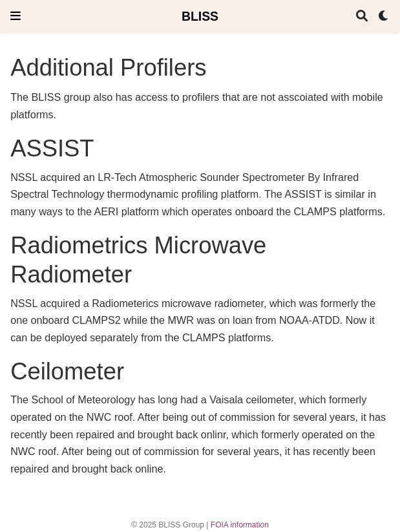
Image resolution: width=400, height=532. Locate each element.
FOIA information (240, 525)
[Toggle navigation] (16, 16)
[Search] (362, 16)
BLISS (200, 16)
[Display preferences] (384, 16)
